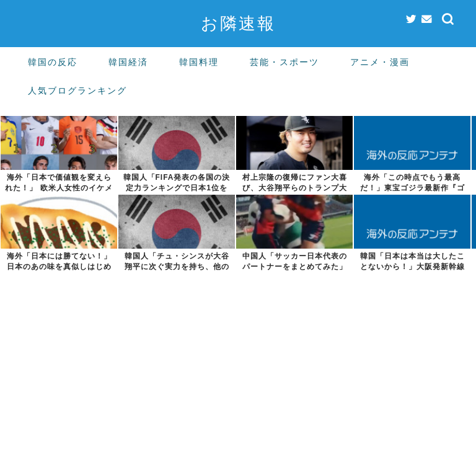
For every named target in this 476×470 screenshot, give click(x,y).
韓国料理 (199, 62)
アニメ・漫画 (380, 62)
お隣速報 (238, 23)
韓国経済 (128, 62)
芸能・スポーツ (284, 62)
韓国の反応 (53, 62)
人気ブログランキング (77, 91)
